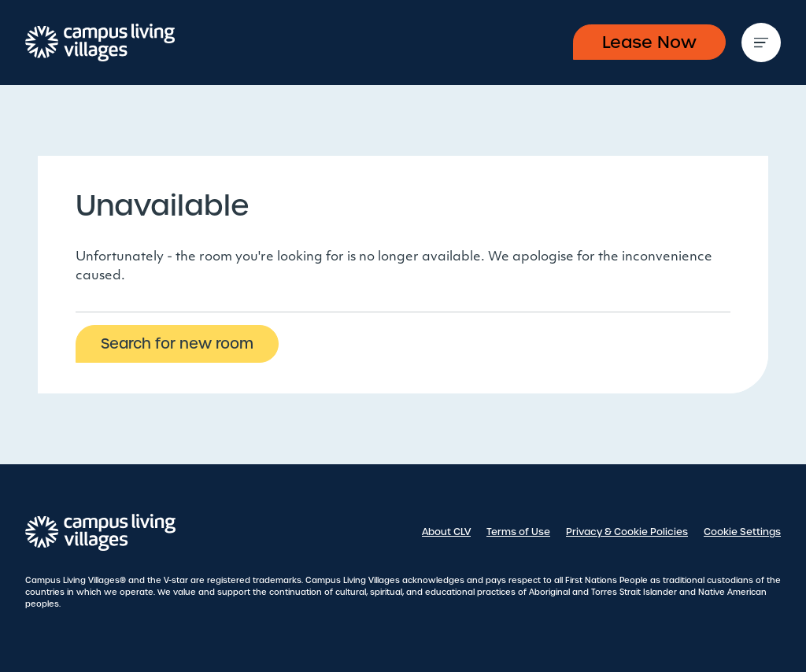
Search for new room (177, 343)
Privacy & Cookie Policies (627, 532)
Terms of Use (518, 532)
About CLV (446, 532)
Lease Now (649, 42)
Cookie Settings (742, 532)
